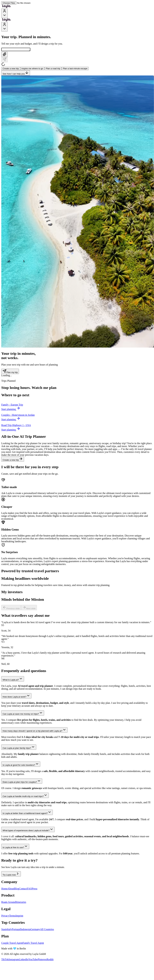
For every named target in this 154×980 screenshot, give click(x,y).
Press (35, 889)
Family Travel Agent (33, 943)
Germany (35, 930)
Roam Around (9, 903)
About (11, 889)
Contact (23, 889)
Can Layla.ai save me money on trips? (23, 713)
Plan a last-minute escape (75, 69)
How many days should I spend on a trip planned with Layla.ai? (34, 730)
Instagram (14, 960)
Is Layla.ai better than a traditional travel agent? (27, 813)
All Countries (47, 930)
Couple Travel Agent (12, 943)
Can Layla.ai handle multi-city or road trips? (25, 796)
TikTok (5, 960)
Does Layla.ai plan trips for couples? (22, 782)
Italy (9, 930)
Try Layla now (11, 874)
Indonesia (26, 930)
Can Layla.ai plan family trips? (19, 748)
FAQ (29, 889)
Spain (4, 930)
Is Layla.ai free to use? (15, 847)
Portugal (16, 930)
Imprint (19, 916)
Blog (16, 889)
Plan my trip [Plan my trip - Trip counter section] (10, 372)
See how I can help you (16, 73)
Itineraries (21, 903)
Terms (12, 916)
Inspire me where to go (32, 69)
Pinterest (42, 960)
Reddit (50, 960)
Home (4, 889)
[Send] (4, 60)
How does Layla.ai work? (16, 696)
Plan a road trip (53, 69)
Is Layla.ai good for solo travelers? (21, 765)
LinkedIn (24, 960)
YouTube (33, 960)
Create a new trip (11, 69)
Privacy (5, 916)
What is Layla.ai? (13, 679)
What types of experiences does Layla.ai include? (28, 830)
